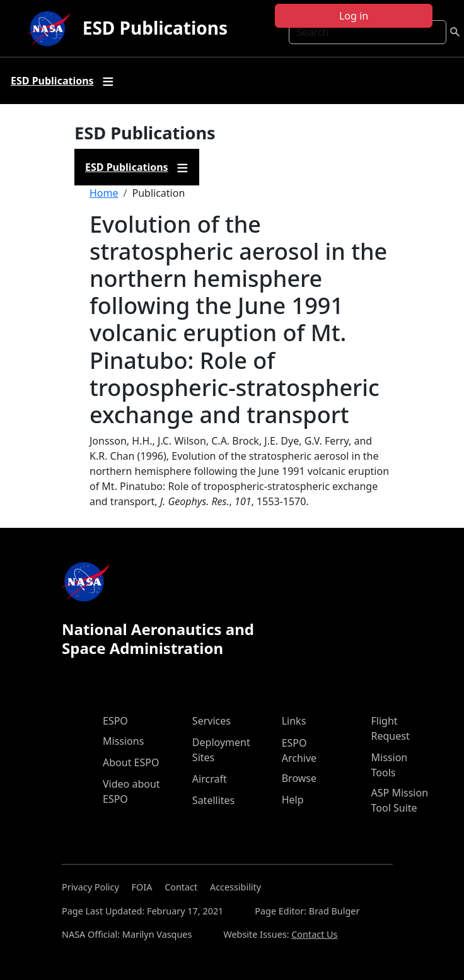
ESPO (115, 721)
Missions (123, 741)
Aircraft (210, 779)
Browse (299, 778)
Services (212, 721)
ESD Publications (155, 28)
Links (294, 721)
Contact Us (314, 934)
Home (104, 193)
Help (293, 800)
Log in (354, 16)
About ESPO (131, 762)
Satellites (213, 800)
